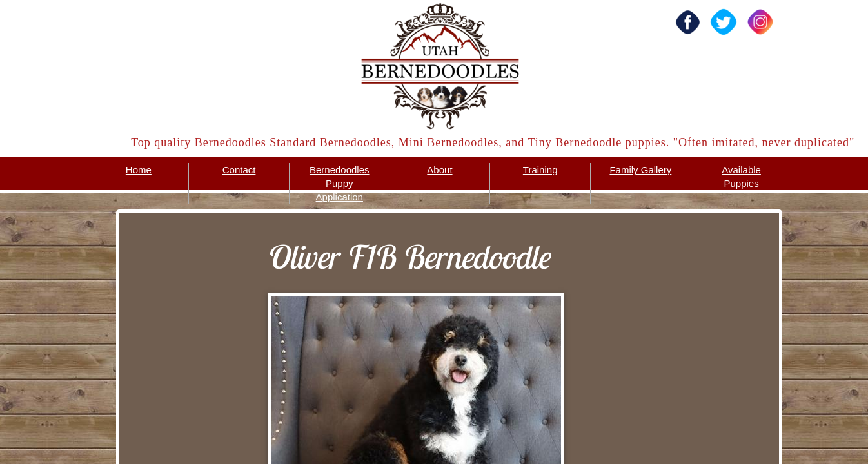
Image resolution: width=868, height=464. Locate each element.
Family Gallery (640, 170)
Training (540, 170)
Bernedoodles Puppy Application (340, 183)
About (439, 170)
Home (139, 170)
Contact (239, 170)
